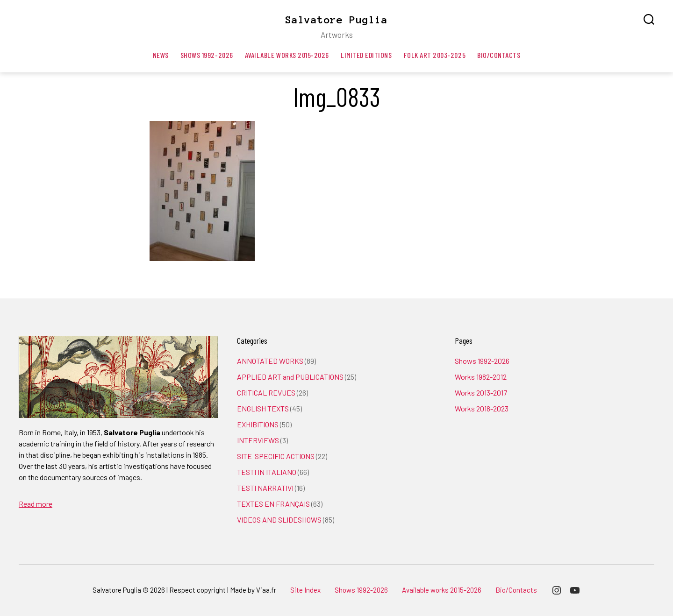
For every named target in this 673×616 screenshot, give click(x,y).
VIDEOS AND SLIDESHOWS (279, 520)
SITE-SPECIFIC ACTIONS (276, 456)
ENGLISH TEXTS (263, 408)
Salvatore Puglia (336, 20)
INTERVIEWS (258, 440)
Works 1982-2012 (481, 377)
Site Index (305, 590)
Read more (36, 504)
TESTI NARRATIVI (265, 488)
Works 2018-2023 (482, 408)
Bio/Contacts (499, 55)
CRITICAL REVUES (266, 393)
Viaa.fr (266, 590)
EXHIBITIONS (258, 424)
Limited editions (366, 55)
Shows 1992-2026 (207, 55)
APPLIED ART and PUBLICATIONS (290, 377)
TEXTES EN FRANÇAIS (273, 504)
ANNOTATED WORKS (270, 361)
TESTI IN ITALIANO (267, 472)
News (161, 55)
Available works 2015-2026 (287, 55)
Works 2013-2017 (481, 393)
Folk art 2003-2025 (435, 55)
